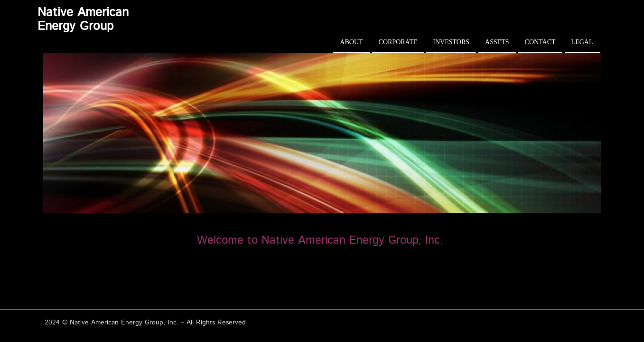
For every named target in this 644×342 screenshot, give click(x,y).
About (351, 42)
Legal (582, 42)
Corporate (398, 42)
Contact (540, 42)
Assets (497, 42)
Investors (451, 42)
